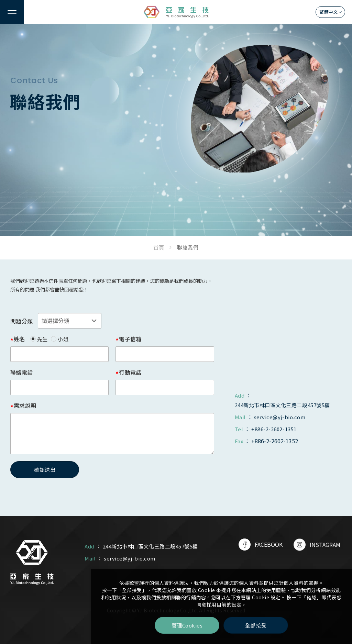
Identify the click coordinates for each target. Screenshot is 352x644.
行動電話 (130, 372)
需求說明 (25, 406)
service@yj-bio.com (280, 417)
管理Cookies (187, 625)
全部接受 (256, 625)
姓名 (19, 339)
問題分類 (21, 321)
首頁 (159, 247)
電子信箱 (130, 339)
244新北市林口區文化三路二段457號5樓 (282, 405)
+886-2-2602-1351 (274, 429)
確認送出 (45, 470)
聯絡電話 (21, 372)
